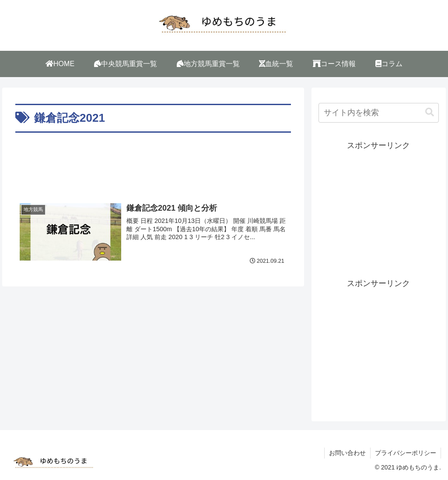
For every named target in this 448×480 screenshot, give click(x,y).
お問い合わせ (347, 453)
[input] (378, 113)
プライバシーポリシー (406, 453)
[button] (430, 112)
